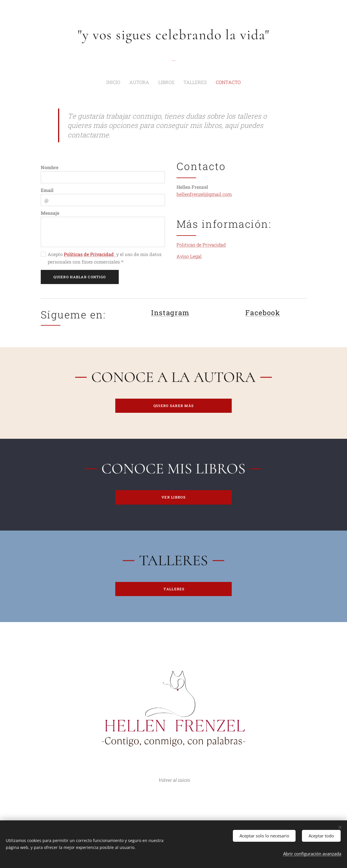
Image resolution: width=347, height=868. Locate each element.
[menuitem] (120, 82)
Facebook (263, 313)
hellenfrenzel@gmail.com (204, 194)
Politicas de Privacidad (201, 245)
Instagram (170, 313)
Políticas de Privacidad (90, 254)
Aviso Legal (189, 256)
